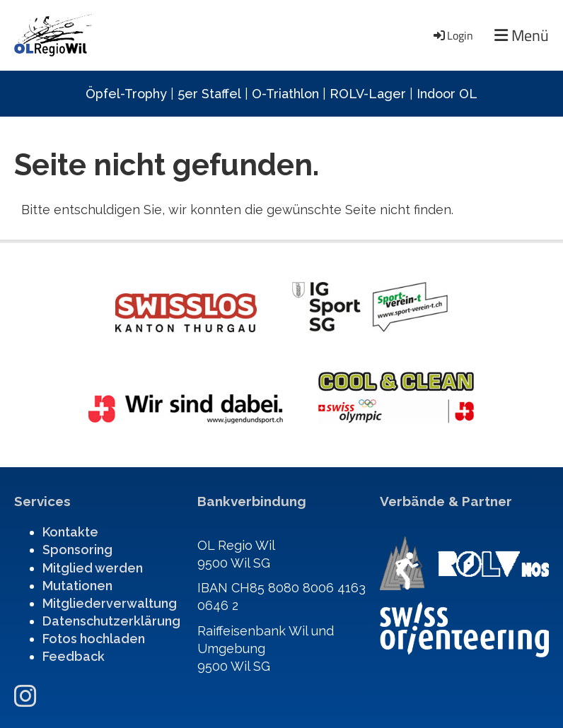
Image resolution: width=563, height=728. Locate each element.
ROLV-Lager (368, 94)
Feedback (74, 656)
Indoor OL (447, 94)
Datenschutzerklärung (111, 621)
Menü (522, 36)
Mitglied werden (93, 568)
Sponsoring (77, 550)
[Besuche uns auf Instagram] (25, 696)
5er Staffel (209, 94)
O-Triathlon (285, 94)
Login (452, 35)
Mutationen (77, 586)
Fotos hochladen (94, 639)
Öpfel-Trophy (126, 94)
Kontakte (70, 532)
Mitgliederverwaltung (110, 603)
